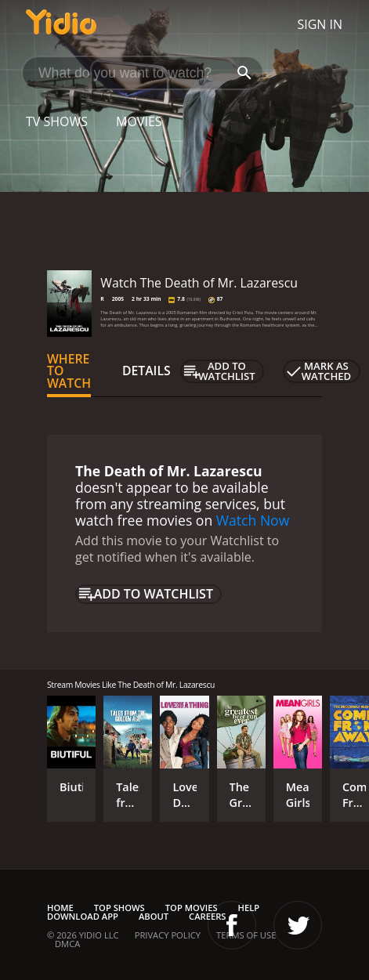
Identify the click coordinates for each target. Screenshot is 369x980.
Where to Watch (69, 371)
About (154, 916)
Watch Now (253, 520)
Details (147, 371)
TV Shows (57, 121)
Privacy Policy (168, 935)
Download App (83, 916)
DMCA (67, 944)
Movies (139, 121)
